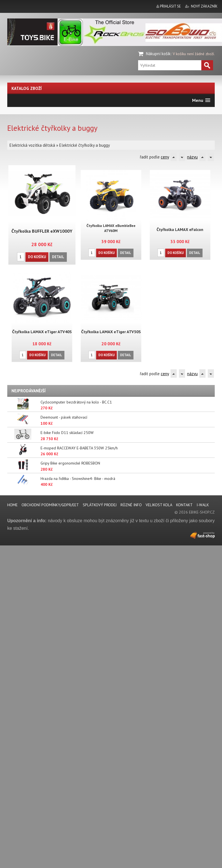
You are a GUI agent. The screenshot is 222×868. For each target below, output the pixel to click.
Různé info (131, 505)
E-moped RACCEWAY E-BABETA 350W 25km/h (79, 448)
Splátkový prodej (100, 505)
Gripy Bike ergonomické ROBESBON (70, 463)
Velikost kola (159, 505)
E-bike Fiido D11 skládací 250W (67, 433)
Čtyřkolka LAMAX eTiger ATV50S (111, 325)
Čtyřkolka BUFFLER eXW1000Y (42, 231)
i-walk (203, 505)
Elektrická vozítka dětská (32, 145)
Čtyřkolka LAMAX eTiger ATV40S (42, 325)
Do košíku (37, 256)
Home (12, 505)
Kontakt (184, 505)
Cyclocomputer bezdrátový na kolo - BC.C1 (76, 402)
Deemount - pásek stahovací (64, 417)
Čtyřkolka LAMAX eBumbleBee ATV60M (111, 222)
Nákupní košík (158, 54)
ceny (165, 157)
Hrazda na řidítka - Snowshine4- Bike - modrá (78, 479)
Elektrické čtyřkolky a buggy (85, 145)
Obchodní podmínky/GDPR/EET (50, 505)
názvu (192, 157)
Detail (58, 256)
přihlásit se (170, 6)
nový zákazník (204, 6)
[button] (201, 100)
